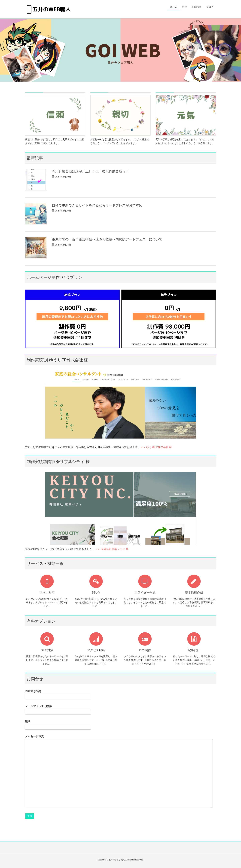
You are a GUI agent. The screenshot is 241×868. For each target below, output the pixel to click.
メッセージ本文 (119, 772)
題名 (58, 725)
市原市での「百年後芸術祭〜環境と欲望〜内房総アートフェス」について (107, 239)
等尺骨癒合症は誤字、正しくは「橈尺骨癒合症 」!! (90, 171)
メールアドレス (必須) (58, 710)
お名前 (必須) (58, 695)
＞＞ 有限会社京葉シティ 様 (112, 549)
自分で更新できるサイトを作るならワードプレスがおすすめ (97, 205)
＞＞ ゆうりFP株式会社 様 (156, 447)
